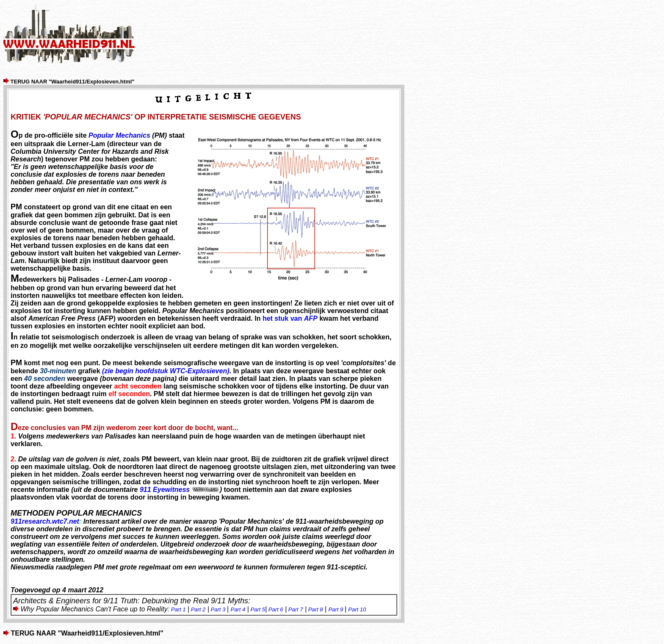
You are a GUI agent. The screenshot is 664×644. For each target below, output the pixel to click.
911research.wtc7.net (45, 521)
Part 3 (218, 609)
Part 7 (295, 609)
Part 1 (177, 609)
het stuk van (290, 318)
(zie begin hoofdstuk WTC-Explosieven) (166, 371)
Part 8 (316, 609)
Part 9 (336, 609)
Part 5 (258, 609)
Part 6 (276, 609)
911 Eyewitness (180, 490)
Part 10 (357, 609)
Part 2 (197, 609)
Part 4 (238, 609)
